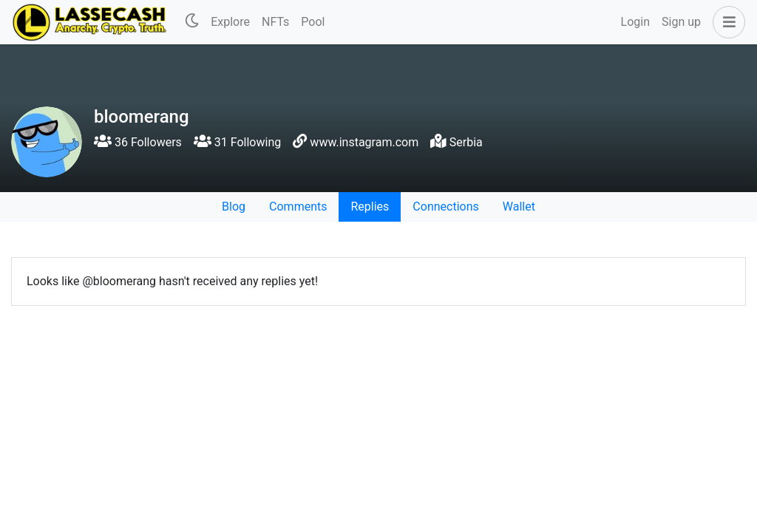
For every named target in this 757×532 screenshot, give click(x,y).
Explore (230, 22)
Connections (445, 207)
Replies (370, 207)
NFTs (275, 22)
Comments (298, 207)
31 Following (237, 142)
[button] (726, 22)
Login (635, 22)
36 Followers (138, 142)
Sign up (681, 22)
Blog (234, 207)
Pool (313, 22)
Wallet (519, 207)
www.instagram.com (364, 142)
